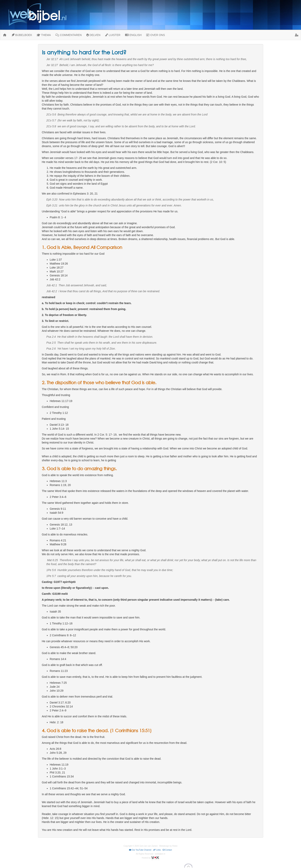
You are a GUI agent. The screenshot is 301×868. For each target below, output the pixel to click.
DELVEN (93, 35)
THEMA (44, 35)
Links (157, 850)
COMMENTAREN (69, 35)
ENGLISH (133, 35)
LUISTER (113, 35)
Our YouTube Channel (140, 850)
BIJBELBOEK (22, 35)
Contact (167, 850)
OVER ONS (156, 35)
